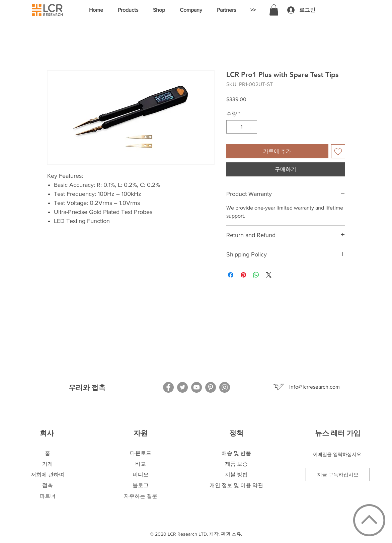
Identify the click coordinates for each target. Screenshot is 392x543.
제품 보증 (236, 464)
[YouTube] (197, 387)
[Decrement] (232, 127)
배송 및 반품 (236, 453)
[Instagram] (225, 387)
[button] (128, 10)
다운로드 (141, 453)
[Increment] (251, 127)
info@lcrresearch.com (315, 387)
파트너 (48, 496)
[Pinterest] (211, 387)
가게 (48, 464)
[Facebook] (168, 387)
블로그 (141, 485)
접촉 (48, 485)
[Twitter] (182, 387)
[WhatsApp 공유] (256, 275)
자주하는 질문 (141, 496)
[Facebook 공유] (231, 275)
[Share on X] (269, 275)
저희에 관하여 (48, 475)
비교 (141, 464)
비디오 (141, 475)
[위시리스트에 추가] (338, 151)
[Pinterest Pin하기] (243, 275)
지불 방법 (236, 475)
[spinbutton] (242, 127)
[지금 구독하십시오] (338, 474)
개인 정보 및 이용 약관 (236, 485)
